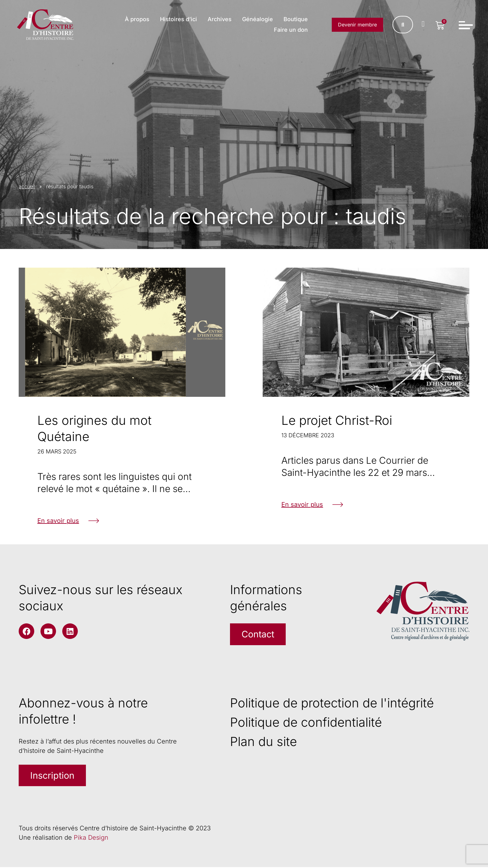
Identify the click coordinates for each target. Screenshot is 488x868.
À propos (137, 19)
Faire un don (291, 30)
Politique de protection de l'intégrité (332, 703)
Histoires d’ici (178, 19)
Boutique (296, 19)
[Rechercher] (402, 25)
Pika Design (91, 838)
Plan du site (263, 742)
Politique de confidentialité (306, 723)
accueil (27, 186)
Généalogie (258, 19)
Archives (220, 19)
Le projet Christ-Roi (337, 420)
